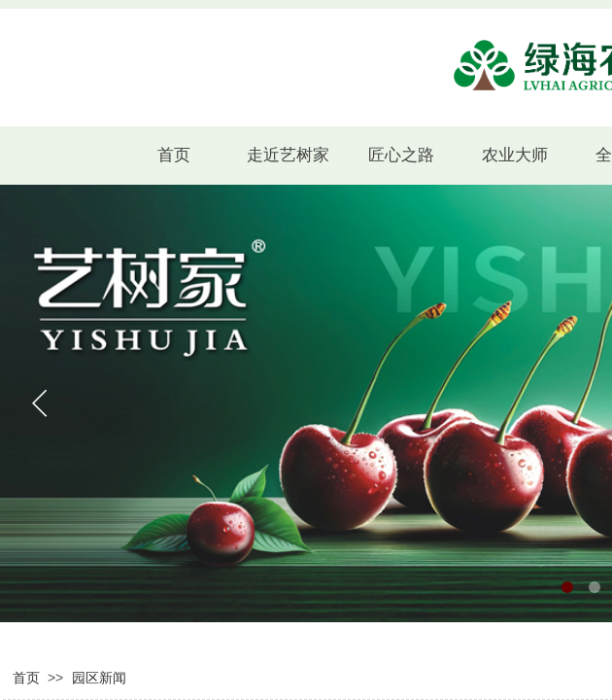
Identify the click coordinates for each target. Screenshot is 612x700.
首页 (26, 678)
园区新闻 (99, 678)
